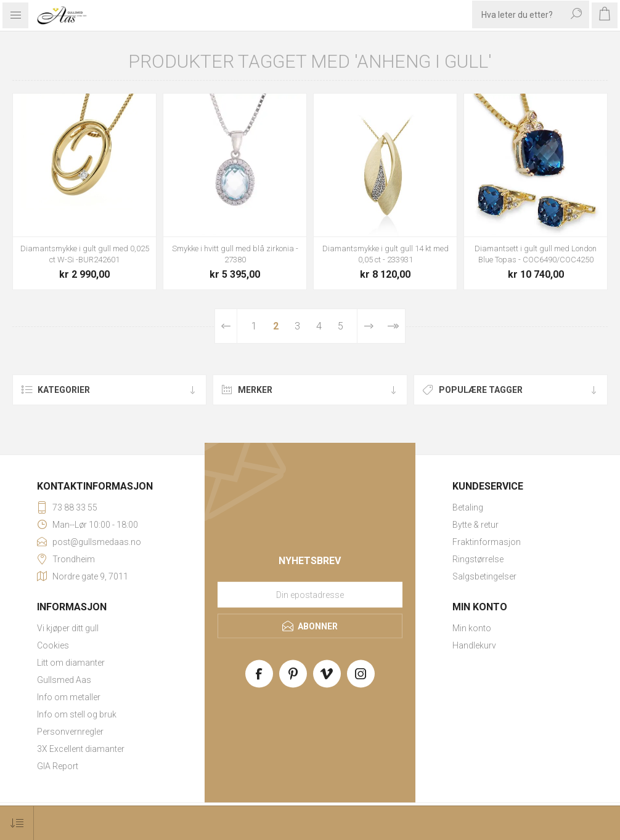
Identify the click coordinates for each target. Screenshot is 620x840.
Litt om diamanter (71, 663)
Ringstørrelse (478, 559)
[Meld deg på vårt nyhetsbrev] (310, 595)
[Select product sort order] (17, 823)
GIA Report (58, 766)
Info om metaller (69, 697)
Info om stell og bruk (77, 714)
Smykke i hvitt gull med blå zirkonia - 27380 (235, 254)
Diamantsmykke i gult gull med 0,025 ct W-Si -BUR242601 (85, 254)
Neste (368, 326)
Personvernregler (70, 732)
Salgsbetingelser (484, 576)
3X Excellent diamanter (81, 749)
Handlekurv (474, 645)
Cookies (53, 645)
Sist (392, 326)
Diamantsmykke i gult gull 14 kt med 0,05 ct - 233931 (385, 254)
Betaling (468, 507)
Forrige (226, 326)
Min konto (472, 628)
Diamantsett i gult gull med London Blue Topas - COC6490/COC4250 (536, 254)
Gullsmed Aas (64, 680)
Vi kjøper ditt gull (68, 628)
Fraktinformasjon (487, 542)
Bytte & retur (475, 525)
